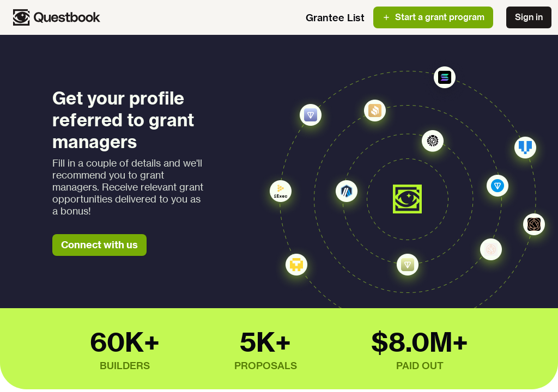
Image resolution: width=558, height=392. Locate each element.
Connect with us (99, 245)
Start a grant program (433, 17)
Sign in (529, 17)
